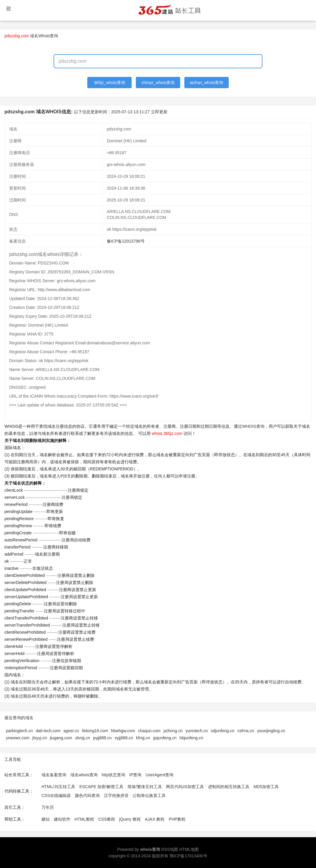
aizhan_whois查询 (206, 83)
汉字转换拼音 (116, 796)
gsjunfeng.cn (165, 738)
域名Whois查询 (44, 36)
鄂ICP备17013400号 (188, 856)
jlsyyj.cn (39, 738)
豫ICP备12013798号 (126, 241)
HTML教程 (84, 819)
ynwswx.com (18, 738)
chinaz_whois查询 (158, 83)
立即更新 (159, 112)
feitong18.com (95, 731)
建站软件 (62, 819)
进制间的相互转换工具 (229, 787)
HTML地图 (189, 849)
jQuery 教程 (130, 819)
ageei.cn (71, 731)
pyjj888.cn (102, 738)
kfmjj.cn (143, 738)
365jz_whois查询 (110, 83)
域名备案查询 (54, 775)
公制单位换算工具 (149, 796)
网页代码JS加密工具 (185, 787)
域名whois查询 (84, 775)
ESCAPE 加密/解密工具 (101, 787)
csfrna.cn (246, 731)
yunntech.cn (197, 731)
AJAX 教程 (155, 819)
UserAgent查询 (159, 775)
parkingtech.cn (19, 731)
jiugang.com (61, 738)
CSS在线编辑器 (56, 796)
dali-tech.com (48, 731)
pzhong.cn (173, 731)
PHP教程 (177, 819)
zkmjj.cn (83, 738)
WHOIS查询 (253, 426)
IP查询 (135, 775)
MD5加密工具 (266, 787)
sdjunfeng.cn (223, 731)
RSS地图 (170, 849)
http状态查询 (113, 775)
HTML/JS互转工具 (58, 787)
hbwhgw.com (123, 731)
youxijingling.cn (271, 731)
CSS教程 (107, 819)
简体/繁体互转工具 (145, 787)
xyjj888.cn (124, 738)
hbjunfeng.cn (191, 738)
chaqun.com (149, 731)
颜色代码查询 (87, 796)
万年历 (48, 807)
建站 (46, 819)
